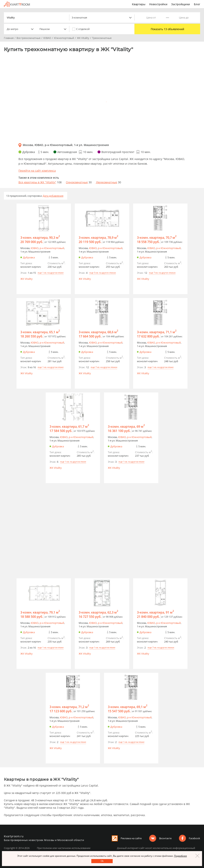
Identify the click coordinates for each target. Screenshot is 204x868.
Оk (102, 861)
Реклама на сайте (131, 838)
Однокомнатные (77, 182)
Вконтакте (165, 838)
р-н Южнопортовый (52, 248)
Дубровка (29, 257)
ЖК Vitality (27, 279)
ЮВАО (35, 248)
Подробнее (180, 856)
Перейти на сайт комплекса (37, 171)
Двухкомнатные (107, 182)
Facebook (194, 838)
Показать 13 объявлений (167, 29)
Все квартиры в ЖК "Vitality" (37, 182)
